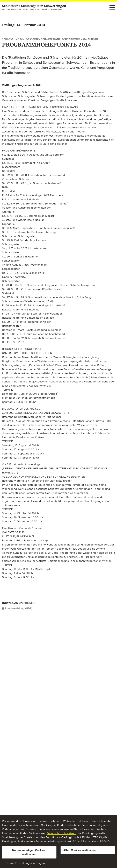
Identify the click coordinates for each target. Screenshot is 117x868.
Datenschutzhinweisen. (61, 833)
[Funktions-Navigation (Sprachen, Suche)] (112, 8)
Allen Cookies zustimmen (79, 850)
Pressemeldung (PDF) (19, 608)
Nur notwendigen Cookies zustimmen (29, 852)
